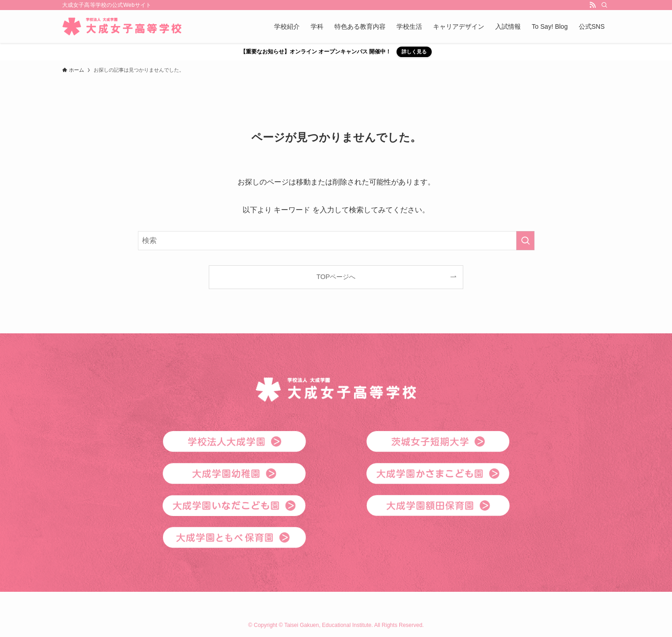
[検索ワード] (336, 241)
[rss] (593, 5)
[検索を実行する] (525, 241)
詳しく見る (414, 52)
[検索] (604, 5)
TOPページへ (336, 277)
